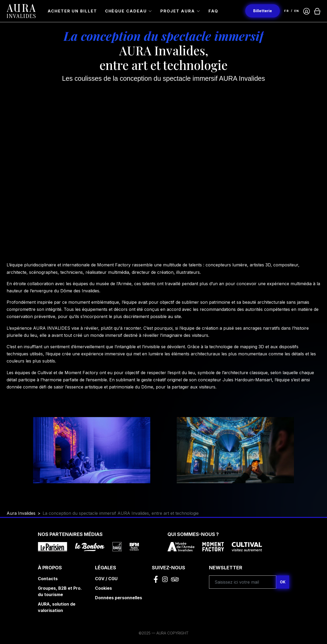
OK (283, 582)
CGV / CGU (106, 579)
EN (297, 11)
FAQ (213, 11)
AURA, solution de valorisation (57, 607)
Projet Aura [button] (178, 11)
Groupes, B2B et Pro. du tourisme (60, 591)
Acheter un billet (72, 11)
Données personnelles (119, 598)
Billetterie (263, 11)
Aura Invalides (21, 513)
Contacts (48, 579)
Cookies (103, 588)
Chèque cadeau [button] (126, 11)
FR (286, 11)
